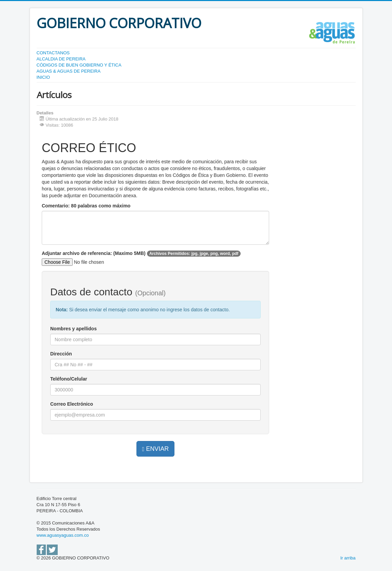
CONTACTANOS (53, 53)
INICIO (43, 77)
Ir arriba (348, 558)
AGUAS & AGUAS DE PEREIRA (69, 71)
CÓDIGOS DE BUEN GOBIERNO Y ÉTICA (79, 65)
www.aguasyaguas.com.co (63, 535)
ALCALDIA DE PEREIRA (61, 59)
